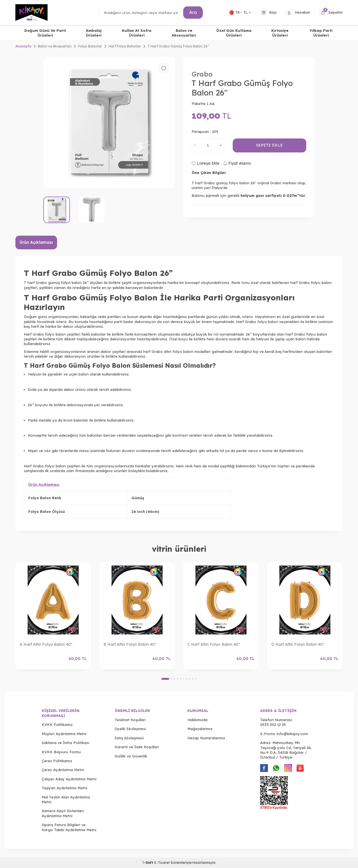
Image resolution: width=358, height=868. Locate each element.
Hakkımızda (197, 720)
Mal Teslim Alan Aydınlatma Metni (66, 799)
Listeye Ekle (205, 163)
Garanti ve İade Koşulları (137, 747)
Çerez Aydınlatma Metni (63, 770)
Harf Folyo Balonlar (125, 46)
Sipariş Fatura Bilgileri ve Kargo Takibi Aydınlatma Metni (69, 827)
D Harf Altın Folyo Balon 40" (298, 644)
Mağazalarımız (200, 729)
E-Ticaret (162, 863)
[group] (109, 123)
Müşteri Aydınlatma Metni (64, 734)
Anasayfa (23, 46)
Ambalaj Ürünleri (94, 33)
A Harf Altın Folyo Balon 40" (46, 644)
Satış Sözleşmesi (129, 738)
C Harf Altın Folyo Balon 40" (214, 644)
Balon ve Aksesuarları (184, 33)
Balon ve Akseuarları (55, 46)
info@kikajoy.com (292, 734)
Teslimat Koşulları (130, 720)
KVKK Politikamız (57, 724)
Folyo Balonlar (90, 46)
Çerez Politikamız (57, 761)
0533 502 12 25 (273, 724)
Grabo (202, 74)
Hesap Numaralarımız (206, 738)
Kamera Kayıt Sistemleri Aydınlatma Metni (63, 813)
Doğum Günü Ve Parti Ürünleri (45, 33)
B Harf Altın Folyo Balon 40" (130, 644)
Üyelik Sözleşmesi (130, 729)
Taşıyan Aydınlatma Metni (64, 788)
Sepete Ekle (269, 145)
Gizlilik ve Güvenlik (131, 756)
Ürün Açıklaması (36, 242)
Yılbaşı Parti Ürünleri (321, 33)
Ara (193, 12)
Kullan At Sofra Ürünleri (137, 33)
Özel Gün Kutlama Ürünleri (234, 33)
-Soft (148, 863)
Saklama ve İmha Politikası (65, 743)
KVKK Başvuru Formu (61, 752)
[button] (165, 679)
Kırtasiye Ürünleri (280, 33)
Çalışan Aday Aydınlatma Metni (69, 779)
